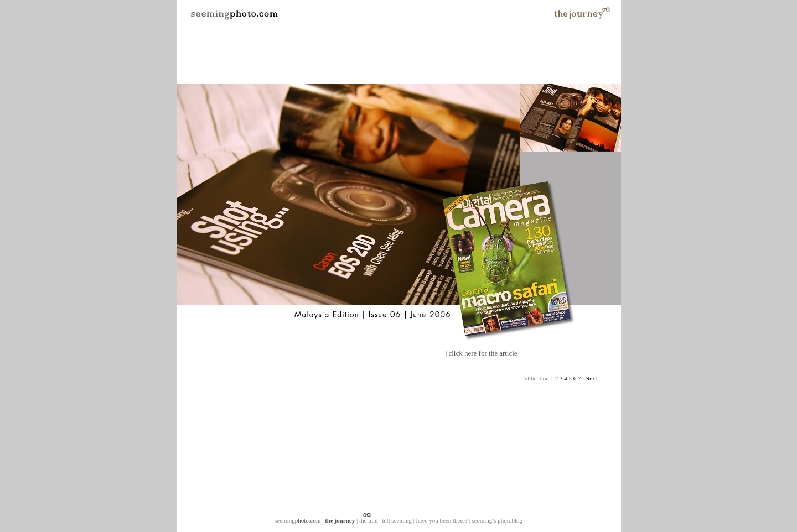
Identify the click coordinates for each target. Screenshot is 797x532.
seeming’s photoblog (497, 520)
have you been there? (442, 520)
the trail (369, 520)
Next (591, 378)
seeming (297, 520)
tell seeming (397, 520)
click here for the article (483, 353)
